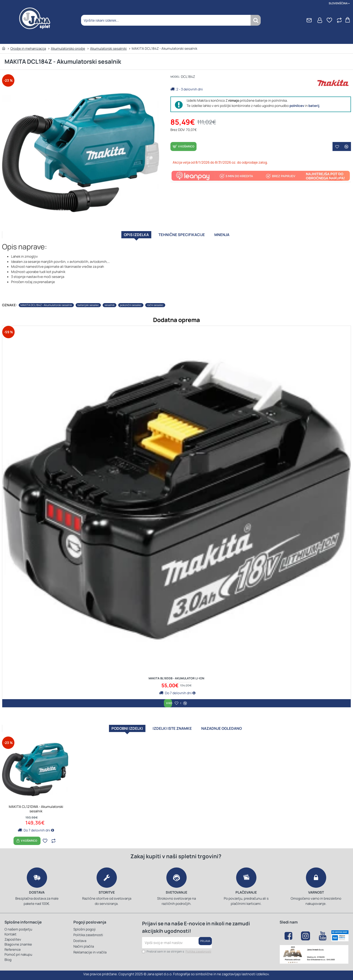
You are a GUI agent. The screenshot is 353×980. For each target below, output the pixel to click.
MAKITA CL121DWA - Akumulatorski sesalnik (36, 809)
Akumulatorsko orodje (68, 48)
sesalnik (110, 303)
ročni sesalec (155, 303)
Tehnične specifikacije (183, 236)
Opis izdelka (126, 236)
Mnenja (233, 236)
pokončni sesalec (131, 303)
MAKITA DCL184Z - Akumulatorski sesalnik (46, 303)
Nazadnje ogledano (233, 727)
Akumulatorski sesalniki (108, 48)
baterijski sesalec (88, 303)
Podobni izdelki (115, 727)
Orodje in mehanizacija (28, 48)
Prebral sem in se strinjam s (177, 952)
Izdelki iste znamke (171, 727)
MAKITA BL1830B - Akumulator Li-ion (176, 676)
